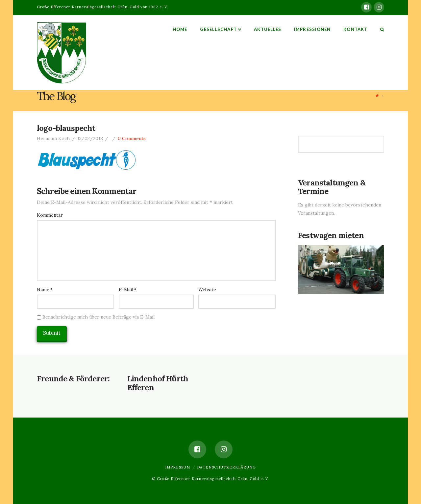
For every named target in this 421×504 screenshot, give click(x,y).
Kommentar (50, 215)
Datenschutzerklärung (226, 467)
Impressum (178, 467)
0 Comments (132, 138)
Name (45, 290)
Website (207, 290)
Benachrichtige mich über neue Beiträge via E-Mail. (99, 317)
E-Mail (128, 290)
